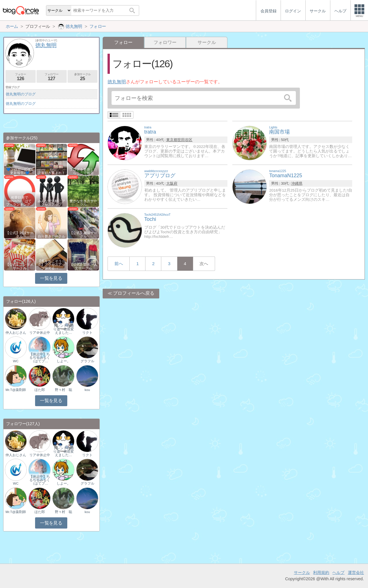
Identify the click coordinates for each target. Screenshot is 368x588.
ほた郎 (40, 390)
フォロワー (165, 42)
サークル (207, 42)
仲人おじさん (16, 333)
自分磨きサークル (51, 236)
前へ (119, 264)
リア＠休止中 (40, 333)
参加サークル (83, 77)
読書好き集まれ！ (51, 173)
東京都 (172, 140)
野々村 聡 (64, 390)
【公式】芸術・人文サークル (83, 266)
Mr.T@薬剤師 (16, 390)
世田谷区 (185, 140)
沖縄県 (297, 183)
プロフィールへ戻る (134, 293)
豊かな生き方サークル (83, 203)
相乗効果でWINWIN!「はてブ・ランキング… (20, 201)
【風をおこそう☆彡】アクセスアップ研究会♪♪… (51, 265)
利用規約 (321, 572)
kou (87, 390)
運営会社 (356, 572)
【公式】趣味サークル (83, 235)
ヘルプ (338, 572)
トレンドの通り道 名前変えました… (64, 329)
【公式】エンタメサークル (20, 266)
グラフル (87, 361)
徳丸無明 (117, 82)
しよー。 (64, 361)
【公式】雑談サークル (20, 235)
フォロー (21, 77)
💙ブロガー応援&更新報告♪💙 (20, 171)
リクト (87, 333)
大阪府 (172, 183)
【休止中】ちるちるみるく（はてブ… (40, 358)
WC (16, 361)
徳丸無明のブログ (21, 94)
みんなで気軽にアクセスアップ (51, 203)
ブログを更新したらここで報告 (83, 171)
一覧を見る (51, 278)
